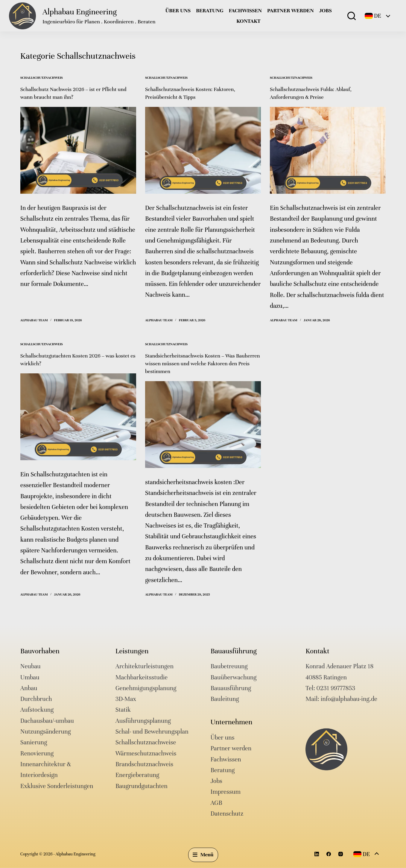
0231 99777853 (336, 688)
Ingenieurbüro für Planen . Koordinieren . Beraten (99, 22)
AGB (216, 803)
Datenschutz (227, 814)
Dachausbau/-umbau (47, 721)
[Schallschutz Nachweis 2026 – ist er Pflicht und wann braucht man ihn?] (78, 150)
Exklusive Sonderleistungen (57, 786)
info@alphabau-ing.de (349, 699)
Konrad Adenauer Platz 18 (339, 666)
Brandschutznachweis (144, 764)
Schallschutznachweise (146, 742)
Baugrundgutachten (142, 786)
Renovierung (37, 753)
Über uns (178, 10)
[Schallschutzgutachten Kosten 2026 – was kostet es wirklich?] (78, 417)
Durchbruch (36, 699)
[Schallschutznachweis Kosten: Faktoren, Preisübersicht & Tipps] (203, 150)
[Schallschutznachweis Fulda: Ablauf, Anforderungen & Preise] (328, 150)
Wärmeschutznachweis (146, 753)
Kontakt (248, 21)
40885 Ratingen (326, 677)
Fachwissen (245, 10)
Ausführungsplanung (143, 721)
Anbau (29, 688)
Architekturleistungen (145, 666)
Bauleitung (225, 699)
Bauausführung (231, 688)
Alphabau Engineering (80, 12)
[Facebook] (329, 854)
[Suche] (352, 16)
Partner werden (291, 10)
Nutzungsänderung (46, 732)
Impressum (225, 792)
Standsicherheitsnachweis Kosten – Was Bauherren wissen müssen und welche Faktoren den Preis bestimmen (202, 363)
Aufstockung (37, 710)
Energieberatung (137, 775)
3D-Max (126, 699)
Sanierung (34, 742)
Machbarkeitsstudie (142, 677)
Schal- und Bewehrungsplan (152, 732)
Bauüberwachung (233, 677)
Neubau (31, 666)
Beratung (210, 10)
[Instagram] (341, 854)
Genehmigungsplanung (146, 688)
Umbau (30, 677)
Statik (123, 710)
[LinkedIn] (317, 854)
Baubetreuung (229, 666)
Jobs (326, 10)
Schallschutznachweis (42, 78)
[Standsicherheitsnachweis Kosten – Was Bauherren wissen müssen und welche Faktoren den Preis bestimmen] (203, 425)
